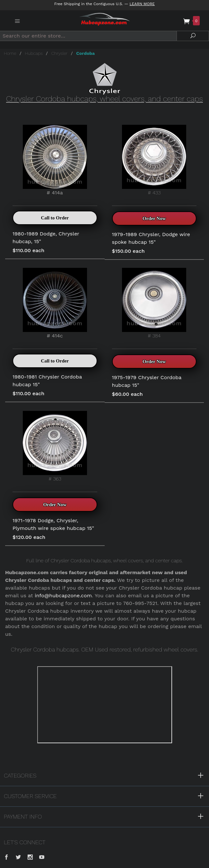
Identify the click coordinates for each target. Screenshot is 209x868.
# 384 (154, 303)
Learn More (142, 4)
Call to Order (55, 218)
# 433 (154, 160)
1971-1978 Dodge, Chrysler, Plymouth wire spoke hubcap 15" (53, 524)
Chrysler (60, 53)
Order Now (154, 218)
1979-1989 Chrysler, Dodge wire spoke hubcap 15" (151, 238)
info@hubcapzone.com (63, 596)
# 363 (55, 446)
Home (10, 53)
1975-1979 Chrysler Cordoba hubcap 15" (147, 381)
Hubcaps (34, 53)
